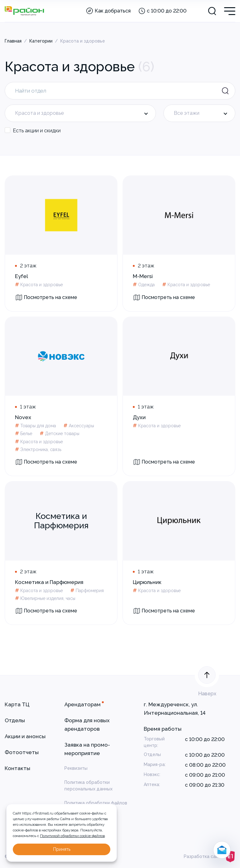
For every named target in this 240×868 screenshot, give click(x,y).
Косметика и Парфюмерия (49, 582)
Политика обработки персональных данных (88, 786)
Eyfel (22, 276)
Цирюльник (147, 582)
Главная (13, 41)
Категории (41, 41)
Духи (139, 417)
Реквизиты (76, 768)
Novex (23, 417)
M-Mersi (143, 276)
